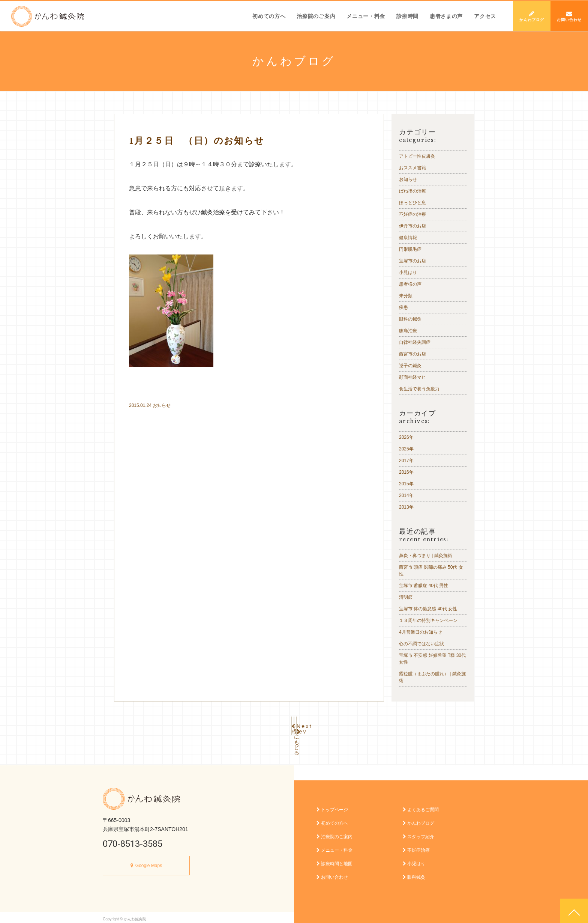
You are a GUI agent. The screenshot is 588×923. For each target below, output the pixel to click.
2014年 (406, 495)
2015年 (406, 484)
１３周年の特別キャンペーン (428, 620)
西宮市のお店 (412, 354)
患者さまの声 (446, 16)
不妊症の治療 (412, 214)
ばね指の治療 (412, 191)
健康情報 (408, 238)
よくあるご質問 (421, 806)
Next (343, 724)
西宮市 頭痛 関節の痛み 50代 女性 (431, 571)
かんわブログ (532, 16)
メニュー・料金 (366, 16)
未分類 (406, 296)
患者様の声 (410, 284)
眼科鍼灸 (414, 873)
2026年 (406, 437)
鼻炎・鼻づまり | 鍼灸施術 (426, 556)
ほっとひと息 (412, 203)
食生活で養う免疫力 (419, 389)
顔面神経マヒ (412, 377)
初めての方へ (269, 16)
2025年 (406, 449)
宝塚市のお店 (412, 261)
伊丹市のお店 (412, 226)
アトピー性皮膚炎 (417, 156)
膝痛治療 (408, 331)
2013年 (406, 507)
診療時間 (407, 16)
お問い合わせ (569, 16)
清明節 (406, 597)
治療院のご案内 (316, 16)
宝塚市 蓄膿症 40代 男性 (424, 586)
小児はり (408, 273)
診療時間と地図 (334, 860)
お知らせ (162, 405)
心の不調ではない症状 (421, 644)
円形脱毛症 (410, 249)
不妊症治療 (416, 846)
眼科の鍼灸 (410, 319)
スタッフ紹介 (418, 833)
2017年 (406, 461)
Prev (245, 724)
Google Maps (149, 862)
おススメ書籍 (412, 168)
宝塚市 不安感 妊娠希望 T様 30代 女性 (432, 659)
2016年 (406, 472)
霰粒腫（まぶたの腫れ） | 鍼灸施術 (432, 677)
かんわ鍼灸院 (48, 16)
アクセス (485, 16)
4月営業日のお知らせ (421, 632)
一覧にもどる (294, 724)
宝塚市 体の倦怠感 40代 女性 (428, 609)
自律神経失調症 (415, 342)
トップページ (332, 806)
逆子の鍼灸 (410, 366)
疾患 (403, 307)
